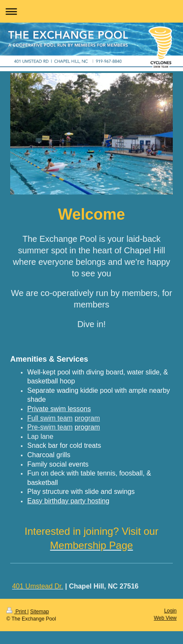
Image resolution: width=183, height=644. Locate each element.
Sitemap (40, 612)
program (87, 418)
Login (170, 611)
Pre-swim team (50, 427)
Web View (165, 618)
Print (17, 612)
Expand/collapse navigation (91, 11)
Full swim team (50, 418)
